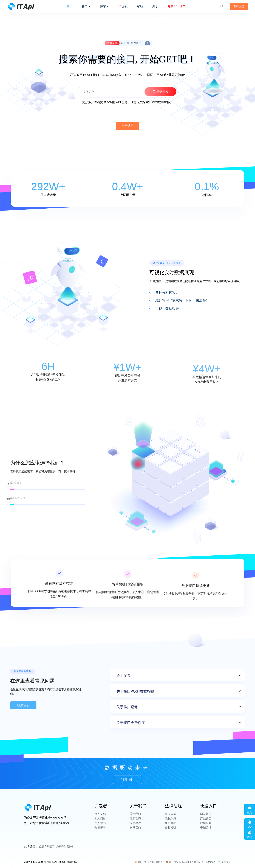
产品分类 (206, 818)
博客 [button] (104, 6)
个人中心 (100, 823)
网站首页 (206, 814)
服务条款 (171, 814)
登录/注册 (239, 6)
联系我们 (135, 828)
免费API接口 (47, 846)
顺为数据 (49, 862)
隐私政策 (171, 818)
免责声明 (171, 823)
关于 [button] (155, 6)
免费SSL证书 (64, 846)
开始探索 (160, 92)
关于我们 (135, 814)
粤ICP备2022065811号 (149, 862)
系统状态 (224, 862)
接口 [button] (86, 6)
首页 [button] (70, 6)
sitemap (211, 862)
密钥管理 (206, 828)
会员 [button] (123, 6)
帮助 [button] (140, 6)
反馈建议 (135, 823)
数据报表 (100, 828)
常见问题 (100, 818)
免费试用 (127, 126)
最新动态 (135, 818)
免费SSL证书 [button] (177, 6)
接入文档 (100, 814)
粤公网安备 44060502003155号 (185, 862)
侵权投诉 (171, 828)
